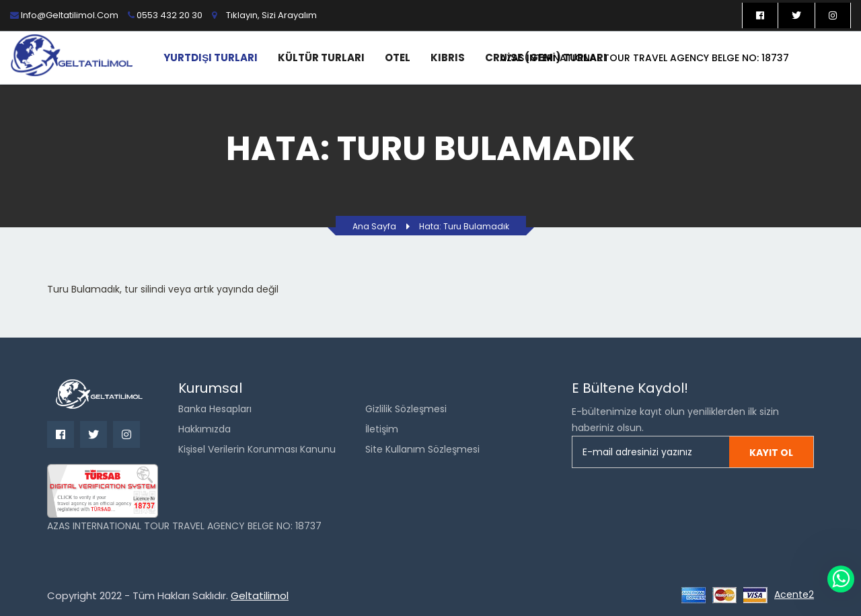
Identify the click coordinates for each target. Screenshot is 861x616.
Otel (398, 57)
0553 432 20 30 (165, 15)
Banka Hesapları (215, 409)
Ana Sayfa (374, 226)
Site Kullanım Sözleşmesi (422, 449)
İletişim (382, 429)
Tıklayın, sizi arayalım (271, 15)
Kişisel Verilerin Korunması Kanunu (257, 449)
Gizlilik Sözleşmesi (406, 409)
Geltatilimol (260, 595)
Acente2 (794, 594)
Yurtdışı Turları (211, 57)
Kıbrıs (448, 57)
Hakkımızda (204, 429)
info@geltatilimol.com (64, 15)
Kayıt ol (771, 453)
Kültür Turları (321, 57)
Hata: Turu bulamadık (464, 226)
